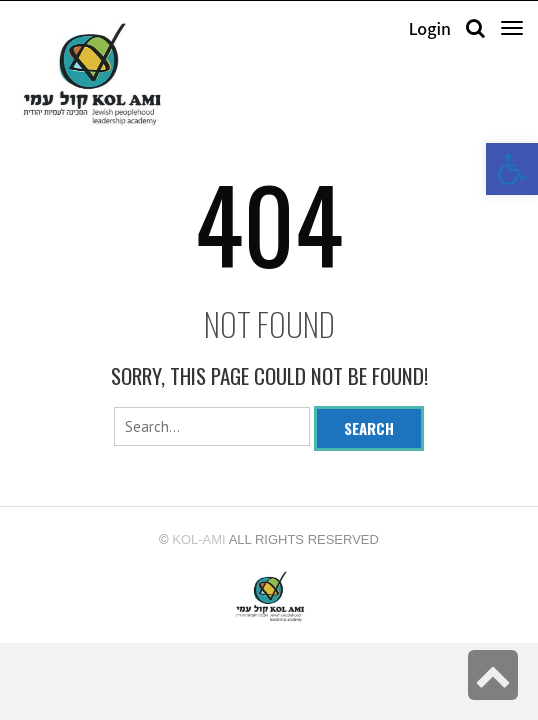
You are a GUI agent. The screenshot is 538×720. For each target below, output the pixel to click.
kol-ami (198, 539)
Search (369, 428)
